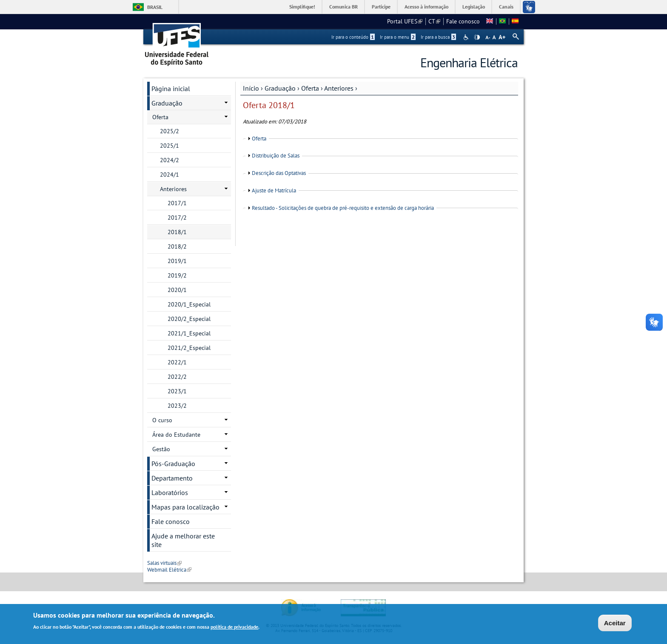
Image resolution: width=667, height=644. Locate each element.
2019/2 (177, 275)
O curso (162, 420)
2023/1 (177, 391)
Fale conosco (463, 21)
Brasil (155, 7)
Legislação (474, 7)
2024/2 (170, 160)
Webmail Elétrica (169, 570)
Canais (506, 7)
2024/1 (170, 175)
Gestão (161, 449)
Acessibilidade (467, 37)
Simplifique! (302, 7)
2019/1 (177, 261)
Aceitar (615, 624)
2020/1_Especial (189, 304)
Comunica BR (343, 7)
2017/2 (177, 218)
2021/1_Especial (189, 333)
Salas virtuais (164, 563)
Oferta (310, 88)
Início (251, 88)
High (477, 37)
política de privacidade (234, 628)
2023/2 (177, 406)
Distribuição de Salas (276, 156)
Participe (381, 7)
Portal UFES (405, 21)
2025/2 (170, 131)
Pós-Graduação (173, 464)
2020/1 (177, 290)
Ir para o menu (398, 37)
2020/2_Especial (189, 319)
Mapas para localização (185, 507)
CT (434, 21)
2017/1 (177, 203)
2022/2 (177, 377)
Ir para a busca (438, 37)
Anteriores (339, 88)
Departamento (172, 478)
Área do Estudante (176, 435)
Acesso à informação (426, 7)
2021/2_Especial (189, 348)
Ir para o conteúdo (353, 37)
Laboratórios (170, 492)
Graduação (280, 88)
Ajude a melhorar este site (183, 540)
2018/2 (177, 246)
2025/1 (170, 146)
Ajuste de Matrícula (274, 190)
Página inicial (171, 89)
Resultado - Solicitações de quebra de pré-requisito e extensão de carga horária (343, 208)
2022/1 (177, 362)
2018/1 (177, 232)
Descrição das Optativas (279, 173)
